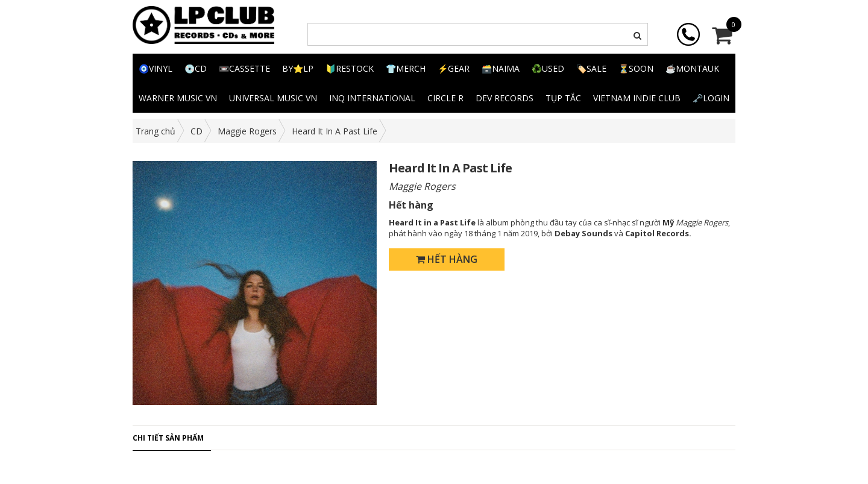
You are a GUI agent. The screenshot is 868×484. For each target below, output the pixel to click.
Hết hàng (447, 259)
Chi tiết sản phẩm (168, 438)
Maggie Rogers (247, 131)
